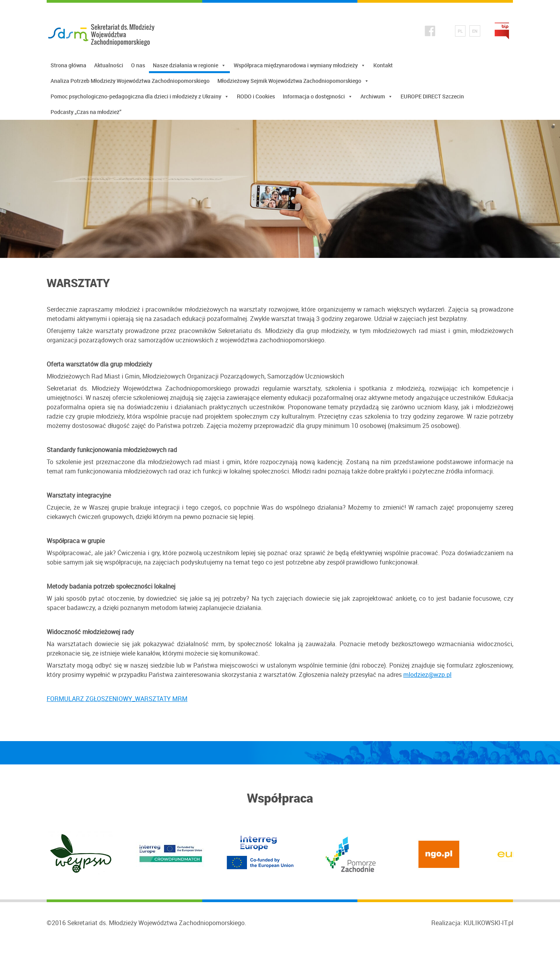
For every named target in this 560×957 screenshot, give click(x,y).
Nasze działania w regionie (189, 65)
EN (475, 31)
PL (460, 31)
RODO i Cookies (256, 96)
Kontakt (383, 65)
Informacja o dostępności (318, 96)
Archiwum (377, 96)
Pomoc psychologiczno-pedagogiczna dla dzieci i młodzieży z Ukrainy (140, 96)
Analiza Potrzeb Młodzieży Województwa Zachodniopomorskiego (130, 81)
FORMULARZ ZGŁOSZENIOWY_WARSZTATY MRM (117, 699)
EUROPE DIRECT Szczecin (432, 96)
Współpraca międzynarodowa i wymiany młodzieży (300, 65)
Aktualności (109, 65)
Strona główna (68, 65)
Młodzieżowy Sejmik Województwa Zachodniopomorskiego (293, 81)
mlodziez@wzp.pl (427, 675)
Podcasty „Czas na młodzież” (86, 112)
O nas (138, 65)
